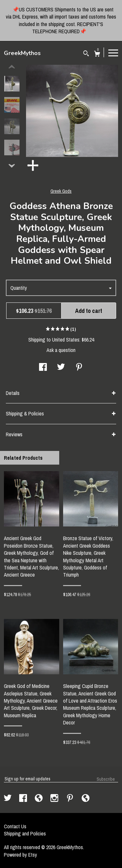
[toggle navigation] (113, 52)
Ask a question (61, 350)
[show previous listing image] (12, 67)
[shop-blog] (39, 799)
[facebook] (24, 799)
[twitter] (8, 799)
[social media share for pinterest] (79, 368)
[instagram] (55, 799)
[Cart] (97, 55)
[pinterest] (71, 799)
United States (66, 340)
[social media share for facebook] (43, 368)
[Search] (86, 54)
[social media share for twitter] (61, 368)
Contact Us (15, 826)
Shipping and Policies (25, 833)
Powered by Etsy (20, 855)
